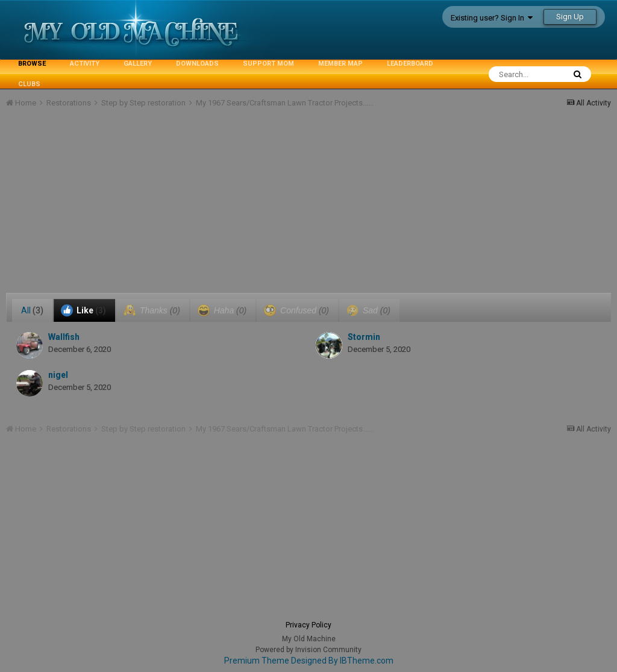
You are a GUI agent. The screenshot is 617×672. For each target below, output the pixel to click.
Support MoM (268, 64)
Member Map (340, 64)
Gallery (138, 64)
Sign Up (570, 17)
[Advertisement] (147, 209)
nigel (58, 375)
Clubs (29, 84)
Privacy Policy (308, 625)
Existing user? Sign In (492, 18)
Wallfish (64, 337)
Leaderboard (410, 64)
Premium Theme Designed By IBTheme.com (309, 661)
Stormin (364, 337)
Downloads (197, 64)
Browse (32, 64)
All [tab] (32, 310)
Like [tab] (83, 310)
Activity (85, 64)
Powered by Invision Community (308, 650)
